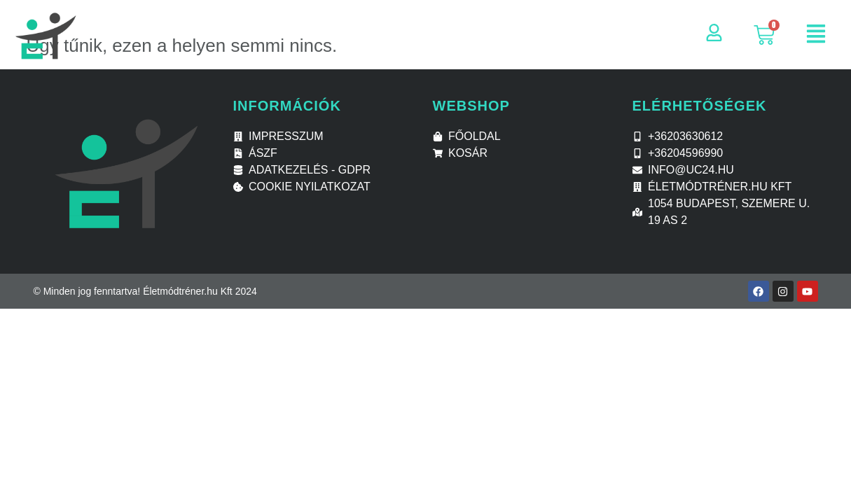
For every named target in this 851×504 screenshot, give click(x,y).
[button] (816, 35)
